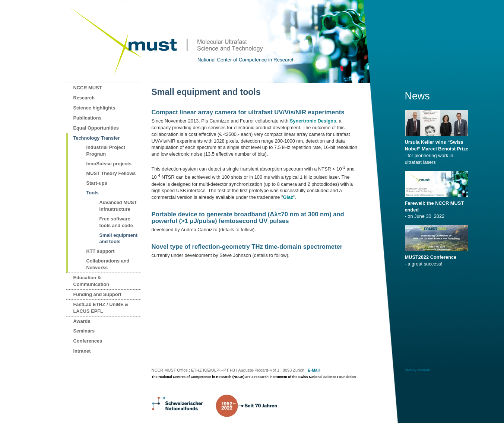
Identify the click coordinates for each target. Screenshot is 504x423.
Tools (93, 193)
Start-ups (97, 183)
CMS (409, 370)
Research (84, 98)
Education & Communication (91, 281)
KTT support (101, 251)
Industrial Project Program (106, 151)
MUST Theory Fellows (111, 173)
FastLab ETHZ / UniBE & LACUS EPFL (101, 308)
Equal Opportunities (96, 128)
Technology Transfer (97, 138)
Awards (82, 321)
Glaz (288, 197)
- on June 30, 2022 (438, 207)
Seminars (84, 331)
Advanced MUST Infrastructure (118, 206)
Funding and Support (97, 294)
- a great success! (438, 258)
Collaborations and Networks (108, 264)
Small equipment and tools (118, 238)
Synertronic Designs (313, 121)
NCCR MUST (88, 88)
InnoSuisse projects (109, 164)
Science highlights (94, 108)
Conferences (88, 341)
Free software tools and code (116, 222)
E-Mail (314, 370)
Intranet (82, 351)
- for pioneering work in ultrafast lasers (438, 150)
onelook (424, 370)
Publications (88, 118)
